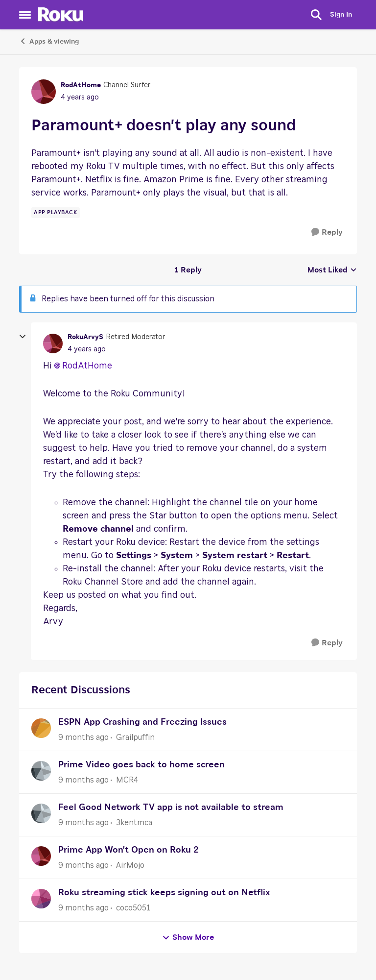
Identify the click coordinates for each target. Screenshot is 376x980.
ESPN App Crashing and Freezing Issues (142, 722)
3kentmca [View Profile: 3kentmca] (134, 823)
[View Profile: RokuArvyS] (53, 343)
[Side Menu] (25, 15)
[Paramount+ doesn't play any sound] (87, 350)
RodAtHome (87, 366)
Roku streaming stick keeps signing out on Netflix (164, 893)
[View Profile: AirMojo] (41, 856)
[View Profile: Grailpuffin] (41, 728)
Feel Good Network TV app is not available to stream (171, 808)
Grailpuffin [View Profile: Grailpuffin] (135, 737)
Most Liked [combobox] (332, 271)
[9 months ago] (83, 737)
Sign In (341, 15)
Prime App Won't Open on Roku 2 (129, 850)
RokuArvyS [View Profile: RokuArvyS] (85, 337)
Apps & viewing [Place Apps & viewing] (49, 41)
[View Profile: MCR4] (41, 771)
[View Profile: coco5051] (41, 899)
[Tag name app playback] (56, 213)
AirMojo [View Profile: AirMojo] (130, 865)
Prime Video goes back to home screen (141, 765)
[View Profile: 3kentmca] (41, 813)
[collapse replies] (23, 337)
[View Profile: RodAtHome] (44, 92)
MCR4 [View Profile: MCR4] (127, 780)
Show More (188, 938)
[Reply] (327, 233)
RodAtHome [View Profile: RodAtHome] (81, 85)
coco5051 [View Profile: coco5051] (133, 908)
